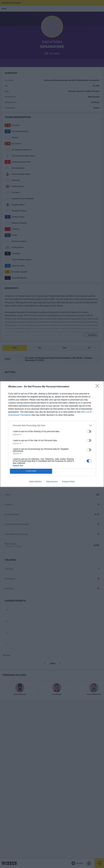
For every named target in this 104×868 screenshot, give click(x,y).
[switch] (89, 431)
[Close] (98, 387)
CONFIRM (31, 471)
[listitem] (52, 425)
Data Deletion (36, 482)
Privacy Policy (68, 482)
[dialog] (52, 434)
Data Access (52, 482)
